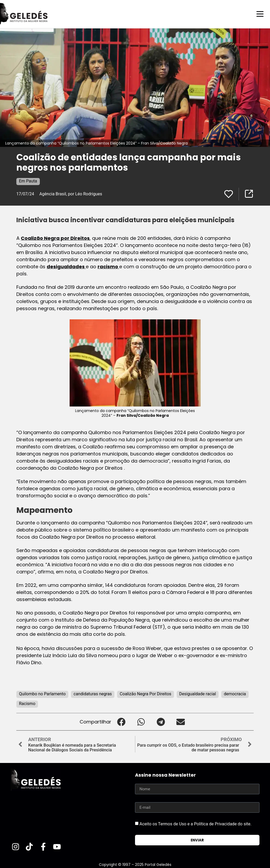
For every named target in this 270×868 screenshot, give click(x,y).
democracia (235, 694)
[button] (121, 721)
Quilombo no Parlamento (42, 694)
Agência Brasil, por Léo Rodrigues (71, 194)
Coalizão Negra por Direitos (55, 238)
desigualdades (66, 266)
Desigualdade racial (198, 694)
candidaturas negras (93, 694)
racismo (108, 266)
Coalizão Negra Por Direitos (145, 694)
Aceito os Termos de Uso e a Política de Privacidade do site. (196, 824)
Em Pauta (28, 181)
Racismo (27, 703)
